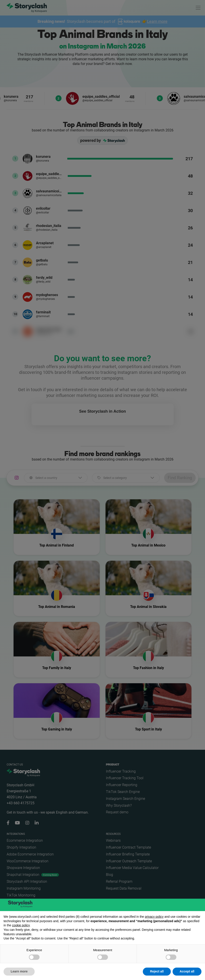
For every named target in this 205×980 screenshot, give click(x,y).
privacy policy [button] (154, 917)
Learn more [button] (19, 971)
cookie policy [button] (21, 925)
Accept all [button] (187, 971)
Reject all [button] (157, 971)
